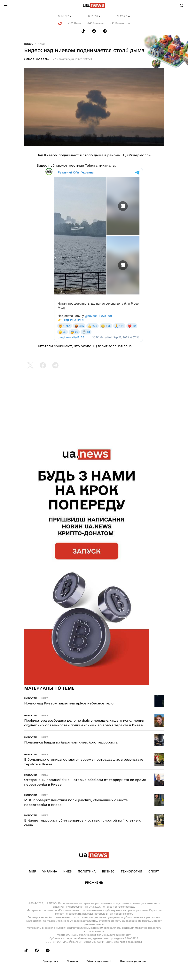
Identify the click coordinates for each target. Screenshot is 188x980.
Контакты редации (133, 961)
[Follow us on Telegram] (105, 31)
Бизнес (108, 871)
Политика (87, 871)
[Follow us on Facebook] (94, 31)
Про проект (50, 961)
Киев (41, 44)
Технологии (131, 871)
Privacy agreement (99, 961)
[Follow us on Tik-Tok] (83, 31)
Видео (29, 44)
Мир (32, 871)
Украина (50, 871)
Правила (72, 961)
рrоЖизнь (94, 883)
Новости (31, 698)
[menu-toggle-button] (6, 5)
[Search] (182, 5)
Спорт (154, 871)
